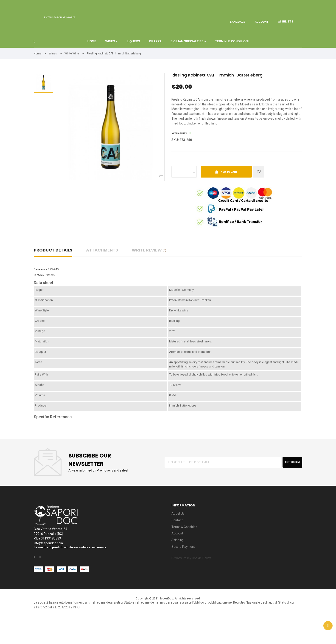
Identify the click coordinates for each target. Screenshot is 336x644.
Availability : (180, 154)
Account (178, 557)
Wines (110, 51)
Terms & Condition (186, 550)
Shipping (178, 564)
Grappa (155, 51)
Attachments (102, 271)
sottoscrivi (290, 483)
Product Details (53, 271)
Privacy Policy (183, 584)
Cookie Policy (206, 584)
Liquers (133, 51)
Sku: (175, 160)
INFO (122, 633)
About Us (179, 535)
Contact (178, 542)
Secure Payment (185, 572)
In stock (39, 296)
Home (91, 51)
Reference (41, 290)
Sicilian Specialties (187, 51)
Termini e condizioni (232, 51)
